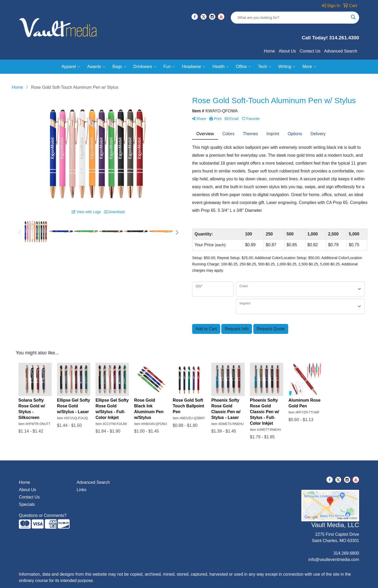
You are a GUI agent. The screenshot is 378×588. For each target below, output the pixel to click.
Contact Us (310, 51)
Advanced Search (341, 51)
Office (244, 67)
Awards (96, 67)
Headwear (194, 67)
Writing (287, 67)
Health (221, 67)
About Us (287, 51)
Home (269, 51)
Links (82, 490)
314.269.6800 (346, 553)
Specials (27, 504)
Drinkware (145, 67)
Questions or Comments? (43, 515)
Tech (265, 67)
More (309, 67)
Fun (169, 67)
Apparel (71, 67)
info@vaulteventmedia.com (334, 560)
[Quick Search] (289, 18)
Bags (119, 67)
